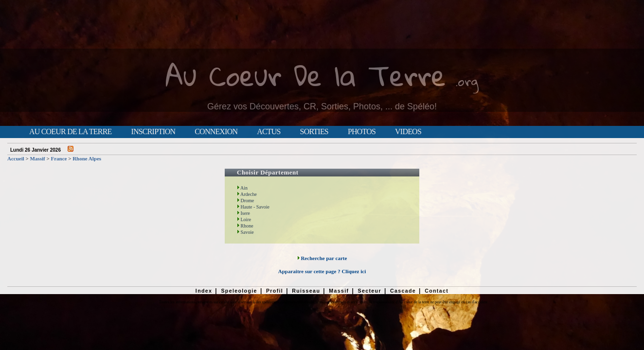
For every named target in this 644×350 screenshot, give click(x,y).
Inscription (153, 132)
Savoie (245, 232)
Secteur (369, 291)
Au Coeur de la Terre (70, 132)
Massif (38, 158)
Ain (242, 188)
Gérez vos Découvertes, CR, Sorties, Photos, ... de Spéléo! (322, 106)
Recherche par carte (322, 258)
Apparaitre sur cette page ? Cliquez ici (322, 271)
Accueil (16, 158)
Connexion (216, 132)
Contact (437, 291)
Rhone (245, 226)
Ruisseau (306, 291)
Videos (408, 132)
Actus (268, 132)
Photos (362, 132)
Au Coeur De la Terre (306, 75)
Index (204, 291)
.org (467, 81)
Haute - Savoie (253, 207)
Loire (244, 219)
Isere (243, 213)
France (59, 158)
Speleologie (239, 291)
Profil (275, 291)
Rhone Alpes (87, 158)
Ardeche (247, 194)
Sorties (314, 132)
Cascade (403, 291)
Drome (245, 201)
